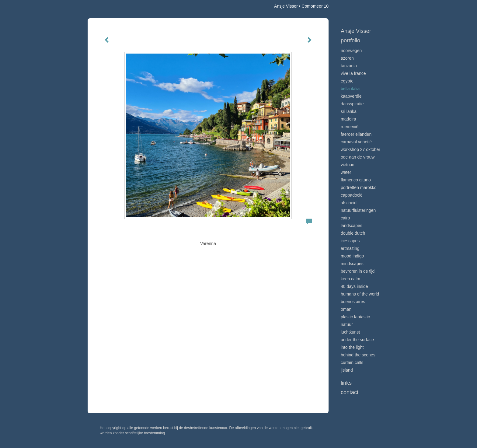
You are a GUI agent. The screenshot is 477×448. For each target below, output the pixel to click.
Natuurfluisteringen (358, 210)
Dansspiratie (352, 104)
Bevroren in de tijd (358, 271)
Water (346, 172)
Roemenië (350, 127)
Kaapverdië (351, 96)
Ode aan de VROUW (358, 157)
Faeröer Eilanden (356, 134)
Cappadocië (352, 195)
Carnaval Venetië (356, 142)
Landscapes (352, 226)
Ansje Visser (286, 6)
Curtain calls (352, 362)
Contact (350, 392)
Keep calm (350, 279)
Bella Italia (350, 89)
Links (346, 383)
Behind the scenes (358, 355)
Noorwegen (351, 51)
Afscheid (349, 203)
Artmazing (350, 248)
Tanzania (349, 66)
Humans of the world (360, 294)
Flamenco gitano (356, 180)
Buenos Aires (353, 302)
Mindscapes (352, 264)
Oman (346, 309)
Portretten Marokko (359, 187)
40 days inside (354, 286)
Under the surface (357, 340)
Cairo (345, 218)
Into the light (352, 347)
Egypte (347, 81)
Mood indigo (352, 256)
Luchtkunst (350, 332)
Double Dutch (353, 233)
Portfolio (350, 40)
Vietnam (348, 165)
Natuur (347, 324)
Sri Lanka (349, 111)
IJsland (347, 370)
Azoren (347, 58)
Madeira (348, 119)
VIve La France (353, 73)
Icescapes (350, 241)
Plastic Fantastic (355, 317)
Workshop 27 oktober (360, 149)
